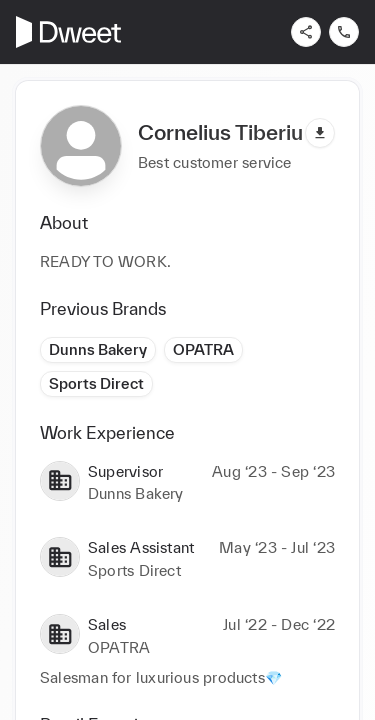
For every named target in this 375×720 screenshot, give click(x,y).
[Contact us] (344, 32)
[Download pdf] (320, 133)
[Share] (306, 32)
